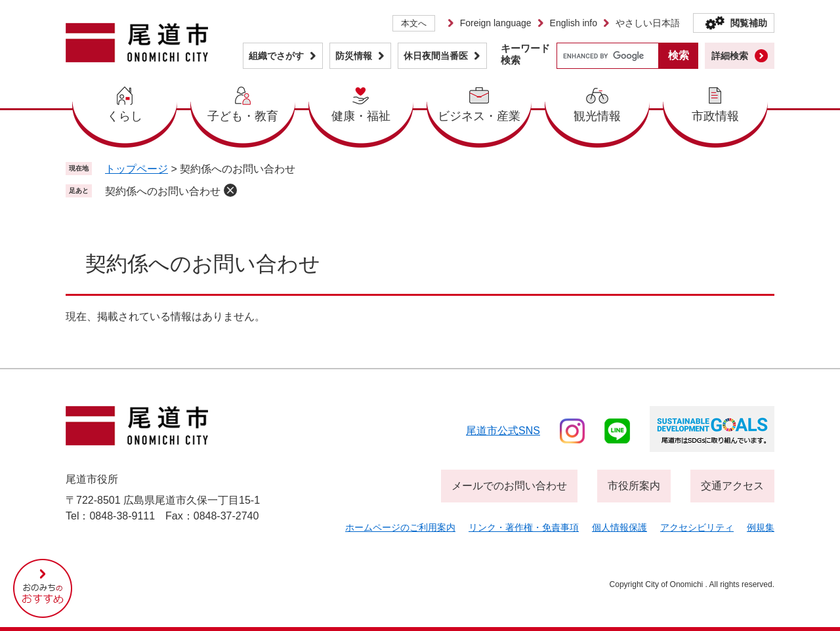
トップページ (136, 169)
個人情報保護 (619, 527)
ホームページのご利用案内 (400, 527)
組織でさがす (276, 56)
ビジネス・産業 (479, 116)
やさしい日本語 (648, 23)
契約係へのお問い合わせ (163, 191)
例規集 (761, 527)
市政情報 (715, 116)
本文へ (414, 23)
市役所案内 (634, 486)
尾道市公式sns (503, 431)
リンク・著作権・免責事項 (524, 527)
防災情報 (354, 56)
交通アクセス (732, 486)
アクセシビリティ (697, 527)
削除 (230, 190)
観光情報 (597, 116)
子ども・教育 (243, 116)
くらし (125, 116)
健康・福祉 (361, 116)
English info (574, 23)
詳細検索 (730, 56)
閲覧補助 (749, 23)
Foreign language (496, 23)
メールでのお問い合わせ (509, 486)
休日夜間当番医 (436, 56)
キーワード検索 (525, 54)
